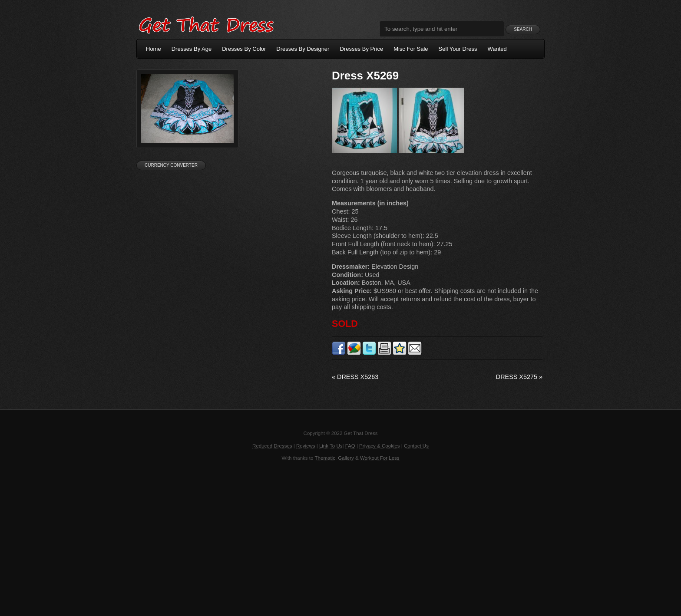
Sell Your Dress (458, 49)
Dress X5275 (519, 377)
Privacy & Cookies (379, 446)
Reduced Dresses (272, 446)
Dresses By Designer (303, 49)
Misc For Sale (411, 49)
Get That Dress (206, 24)
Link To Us (331, 446)
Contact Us (416, 446)
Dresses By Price (361, 49)
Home (154, 49)
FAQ (350, 446)
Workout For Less (380, 458)
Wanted (497, 49)
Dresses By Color (244, 49)
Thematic (325, 458)
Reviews (306, 446)
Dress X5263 (355, 377)
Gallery (346, 458)
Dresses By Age (192, 49)
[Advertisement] (340, 538)
